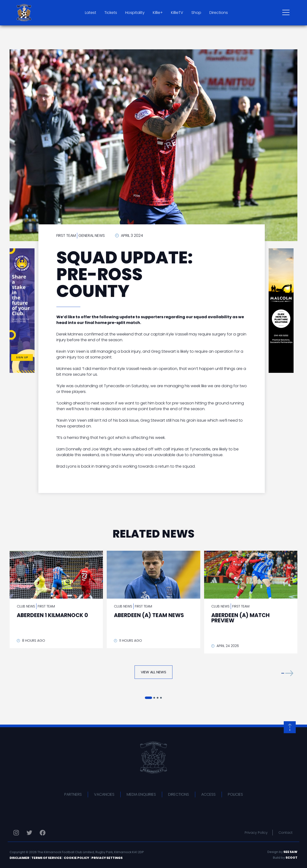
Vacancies (104, 794)
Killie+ (158, 13)
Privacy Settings (107, 858)
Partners (73, 794)
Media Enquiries (141, 794)
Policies (235, 794)
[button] (287, 673)
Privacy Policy (256, 833)
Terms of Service (47, 858)
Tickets (111, 13)
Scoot (292, 858)
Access (208, 794)
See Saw (290, 852)
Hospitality (135, 13)
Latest (91, 13)
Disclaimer (19, 858)
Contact (286, 833)
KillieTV (177, 13)
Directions (219, 13)
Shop (196, 13)
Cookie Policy (77, 858)
